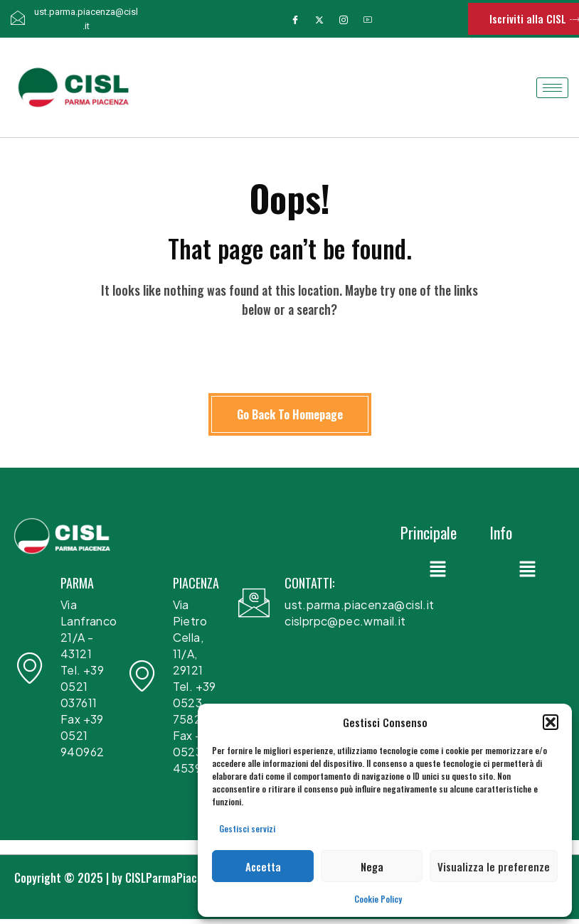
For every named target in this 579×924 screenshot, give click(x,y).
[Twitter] (319, 19)
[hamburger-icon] (552, 88)
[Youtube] (368, 19)
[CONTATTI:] (254, 603)
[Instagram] (344, 19)
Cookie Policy (378, 899)
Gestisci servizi (247, 828)
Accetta (263, 866)
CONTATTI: (309, 583)
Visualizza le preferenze (494, 866)
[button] (551, 722)
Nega (372, 866)
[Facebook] (295, 19)
